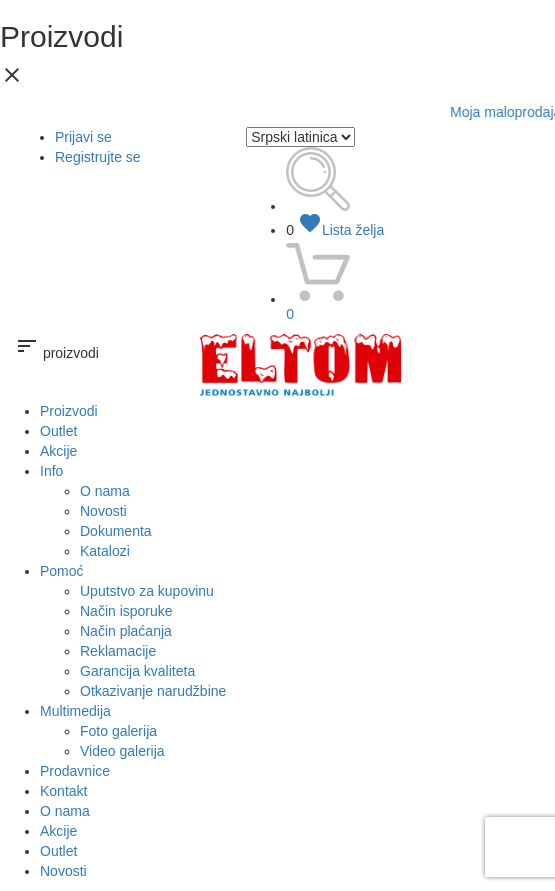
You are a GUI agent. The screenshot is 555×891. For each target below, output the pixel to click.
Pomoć (62, 571)
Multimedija (75, 711)
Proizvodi (69, 411)
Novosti (103, 511)
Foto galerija (118, 731)
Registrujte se (98, 157)
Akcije (58, 451)
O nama (105, 491)
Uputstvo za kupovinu (147, 591)
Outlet (58, 431)
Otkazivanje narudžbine (153, 691)
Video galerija (122, 751)
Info (51, 471)
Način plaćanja (126, 631)
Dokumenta (116, 531)
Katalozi (105, 551)
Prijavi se (83, 137)
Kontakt (63, 791)
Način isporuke (126, 611)
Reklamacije (118, 651)
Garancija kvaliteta (137, 671)
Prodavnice (75, 771)
